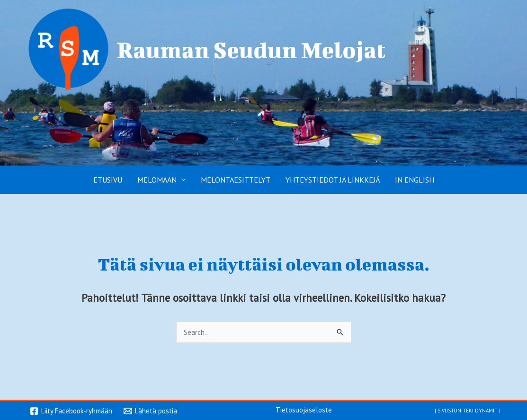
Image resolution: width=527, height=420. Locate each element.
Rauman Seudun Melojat (251, 49)
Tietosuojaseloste (304, 410)
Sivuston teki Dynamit (468, 410)
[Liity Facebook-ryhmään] (71, 411)
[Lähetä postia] (150, 411)
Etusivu (108, 180)
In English (415, 180)
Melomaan (157, 180)
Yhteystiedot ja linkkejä (333, 180)
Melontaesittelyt (236, 180)
